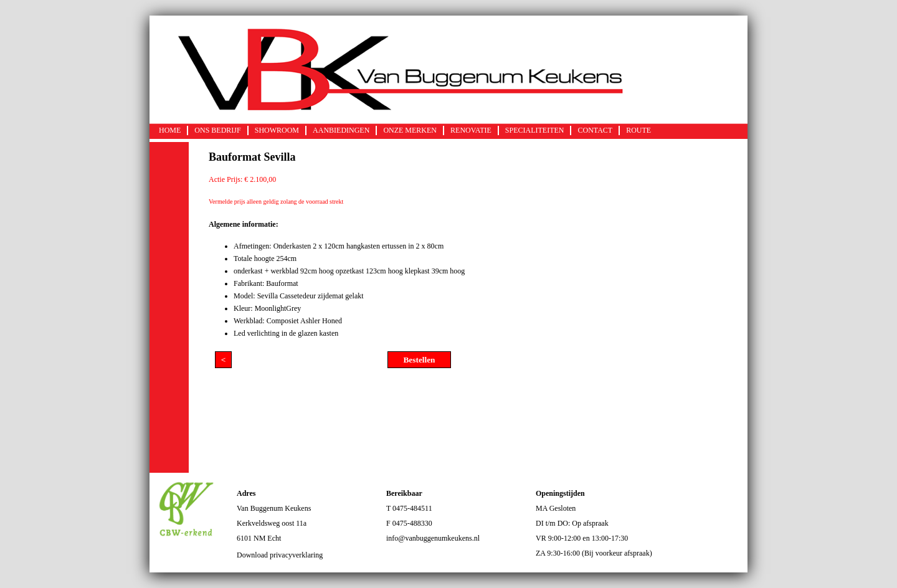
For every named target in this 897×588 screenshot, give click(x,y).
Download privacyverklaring (280, 555)
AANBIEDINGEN (341, 130)
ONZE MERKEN (410, 130)
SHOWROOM (277, 130)
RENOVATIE (471, 130)
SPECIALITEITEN (535, 130)
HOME (170, 130)
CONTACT (595, 130)
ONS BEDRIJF (217, 130)
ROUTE (638, 130)
